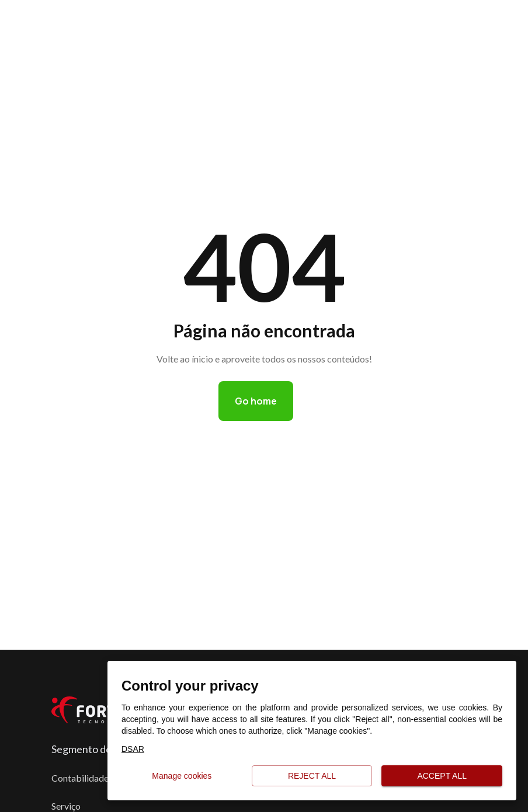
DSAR (133, 749)
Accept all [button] (442, 776)
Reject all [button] (312, 776)
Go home (256, 401)
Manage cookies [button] (182, 776)
